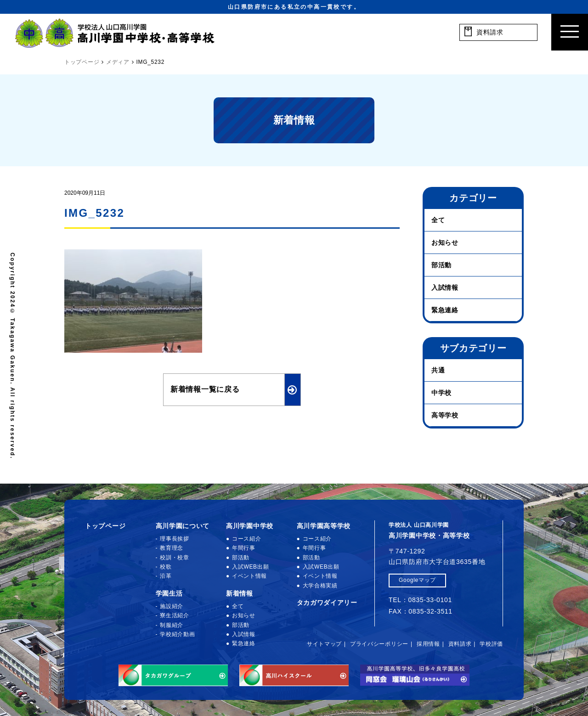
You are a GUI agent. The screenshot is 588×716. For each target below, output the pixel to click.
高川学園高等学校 (324, 526)
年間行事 (244, 548)
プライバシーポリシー (379, 644)
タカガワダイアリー (327, 603)
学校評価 (491, 644)
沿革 (166, 576)
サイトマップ (324, 644)
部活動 (441, 265)
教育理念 (172, 548)
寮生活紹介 (175, 615)
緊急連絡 (445, 310)
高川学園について (183, 526)
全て (438, 220)
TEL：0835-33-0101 (420, 600)
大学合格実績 (320, 586)
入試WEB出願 (250, 567)
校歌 (166, 567)
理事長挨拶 (175, 539)
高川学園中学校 (250, 526)
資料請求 (460, 644)
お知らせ (445, 242)
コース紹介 (247, 539)
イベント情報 (249, 576)
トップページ (105, 526)
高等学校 (445, 415)
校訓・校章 (175, 558)
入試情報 (445, 288)
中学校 (441, 393)
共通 (438, 370)
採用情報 (428, 644)
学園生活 (169, 593)
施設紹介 (172, 606)
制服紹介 (172, 625)
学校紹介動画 (177, 634)
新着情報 (240, 593)
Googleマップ (417, 580)
